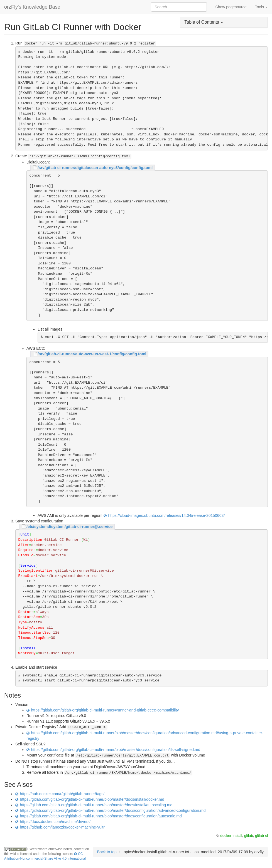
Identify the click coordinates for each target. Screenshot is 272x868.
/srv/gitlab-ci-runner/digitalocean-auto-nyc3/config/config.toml (95, 168)
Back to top (107, 852)
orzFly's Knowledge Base (32, 7)
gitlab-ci (261, 836)
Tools (261, 7)
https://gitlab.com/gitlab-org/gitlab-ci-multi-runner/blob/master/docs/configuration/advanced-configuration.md (113, 810)
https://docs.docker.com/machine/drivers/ (55, 822)
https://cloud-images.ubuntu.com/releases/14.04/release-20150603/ (166, 515)
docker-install (231, 836)
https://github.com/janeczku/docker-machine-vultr (62, 827)
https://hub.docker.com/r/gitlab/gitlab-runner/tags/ (62, 794)
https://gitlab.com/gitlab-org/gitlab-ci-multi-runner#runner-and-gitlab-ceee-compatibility (105, 710)
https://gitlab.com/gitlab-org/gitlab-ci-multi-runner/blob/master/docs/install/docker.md (92, 799)
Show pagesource (231, 7)
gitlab (249, 836)
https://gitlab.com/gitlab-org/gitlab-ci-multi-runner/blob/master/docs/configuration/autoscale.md (101, 816)
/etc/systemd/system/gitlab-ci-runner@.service (69, 527)
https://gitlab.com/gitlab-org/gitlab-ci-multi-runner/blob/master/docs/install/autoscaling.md (96, 805)
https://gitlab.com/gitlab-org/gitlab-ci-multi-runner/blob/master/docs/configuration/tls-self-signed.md (116, 750)
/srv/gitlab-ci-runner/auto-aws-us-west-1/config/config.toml (92, 354)
